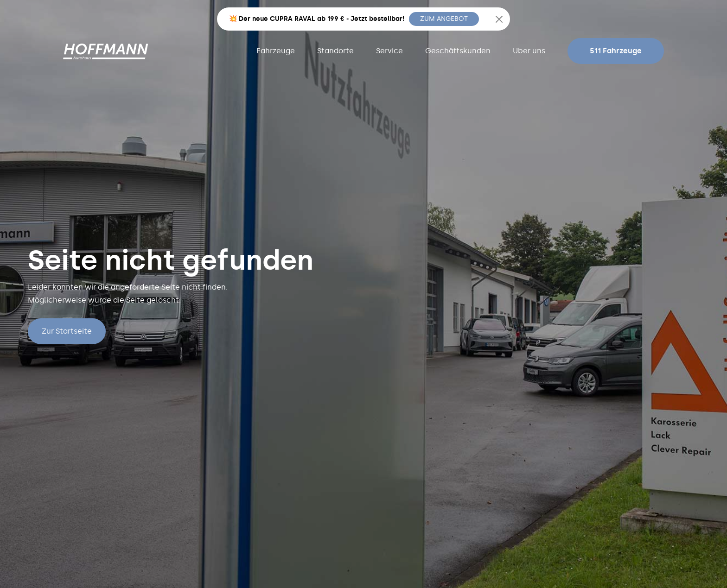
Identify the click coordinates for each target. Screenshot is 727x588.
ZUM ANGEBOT (444, 19)
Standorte (335, 51)
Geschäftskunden (458, 51)
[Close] (499, 19)
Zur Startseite (67, 331)
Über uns (529, 51)
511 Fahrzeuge (616, 51)
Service (389, 51)
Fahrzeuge (276, 51)
